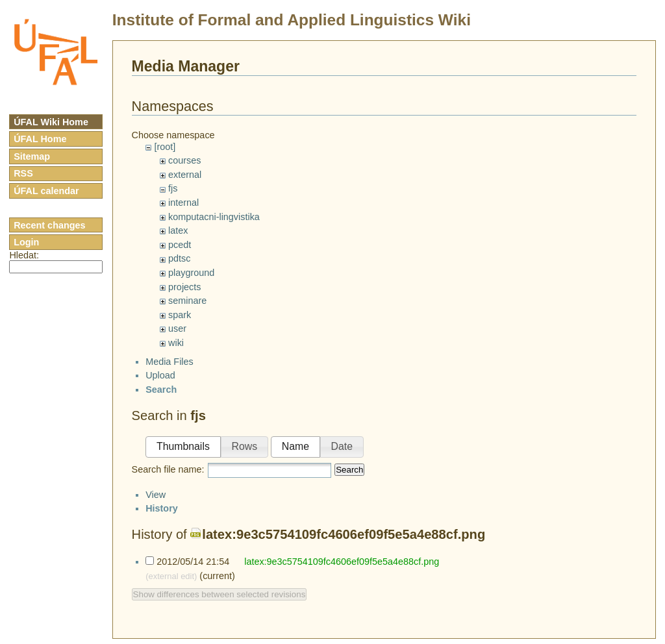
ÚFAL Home (40, 139)
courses (184, 160)
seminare (187, 301)
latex (178, 230)
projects (184, 287)
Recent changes (49, 225)
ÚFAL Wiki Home (51, 122)
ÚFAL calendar (46, 191)
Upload (160, 387)
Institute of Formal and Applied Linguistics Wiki (292, 20)
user (177, 328)
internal (183, 203)
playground (191, 273)
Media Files (169, 373)
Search (349, 481)
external (185, 175)
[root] (165, 147)
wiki (176, 343)
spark (180, 315)
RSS (23, 173)
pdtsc (179, 258)
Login (26, 242)
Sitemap (32, 156)
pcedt (180, 245)
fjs (173, 188)
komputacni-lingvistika (214, 217)
